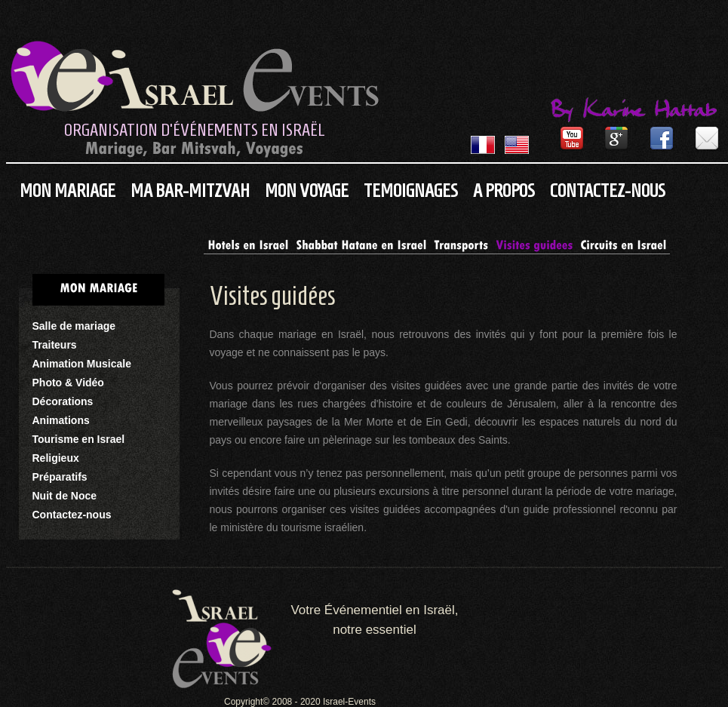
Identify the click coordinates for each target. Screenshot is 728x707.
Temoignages (411, 191)
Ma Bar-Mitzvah (190, 191)
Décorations (63, 401)
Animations (61, 420)
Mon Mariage (68, 191)
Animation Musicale (82, 364)
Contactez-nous (608, 191)
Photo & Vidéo (68, 383)
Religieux (56, 458)
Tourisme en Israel (79, 439)
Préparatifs (60, 477)
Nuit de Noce (65, 496)
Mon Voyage (307, 191)
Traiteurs (55, 345)
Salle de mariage (74, 326)
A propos (504, 191)
